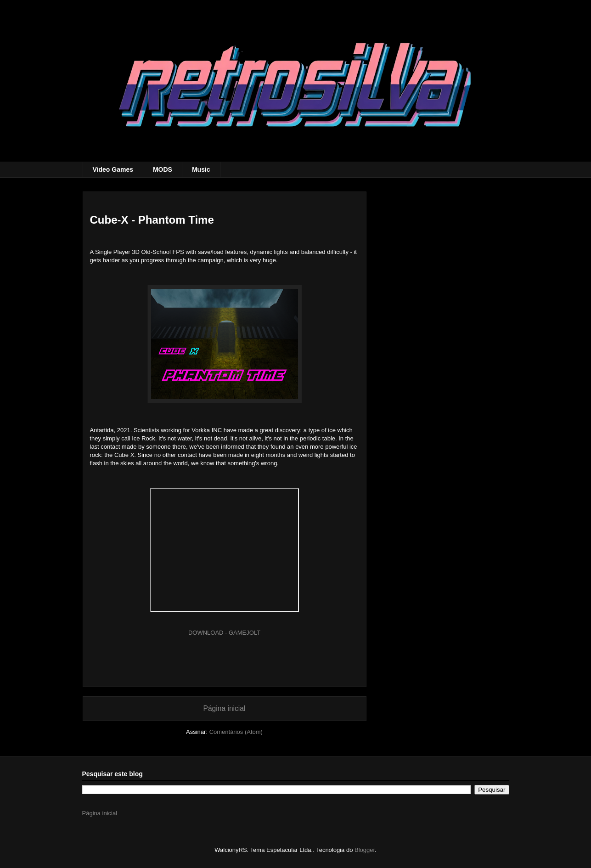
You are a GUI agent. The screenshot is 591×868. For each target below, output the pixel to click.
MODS (163, 169)
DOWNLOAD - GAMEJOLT (224, 633)
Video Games (113, 169)
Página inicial (225, 708)
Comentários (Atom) (236, 732)
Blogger (365, 850)
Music (201, 169)
